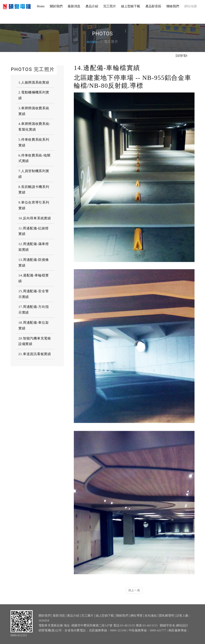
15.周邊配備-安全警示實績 (34, 294)
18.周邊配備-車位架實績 (34, 325)
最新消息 (74, 6)
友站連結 (151, 617)
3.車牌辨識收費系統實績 (34, 111)
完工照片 (110, 6)
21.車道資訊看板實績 (35, 354)
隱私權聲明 (167, 617)
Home (41, 6)
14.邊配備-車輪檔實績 (34, 278)
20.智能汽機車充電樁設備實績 (35, 341)
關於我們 (56, 6)
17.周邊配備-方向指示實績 (34, 310)
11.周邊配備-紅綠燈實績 (34, 231)
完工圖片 (87, 617)
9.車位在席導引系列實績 (34, 205)
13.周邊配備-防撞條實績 (34, 263)
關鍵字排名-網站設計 (174, 627)
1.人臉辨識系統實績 (34, 83)
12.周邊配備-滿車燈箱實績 (34, 247)
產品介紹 (92, 6)
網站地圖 (191, 6)
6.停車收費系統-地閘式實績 (34, 158)
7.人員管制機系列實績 (34, 174)
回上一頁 (134, 590)
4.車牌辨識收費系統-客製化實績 (34, 127)
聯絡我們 (173, 6)
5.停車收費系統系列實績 (34, 142)
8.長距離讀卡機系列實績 (34, 190)
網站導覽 (136, 617)
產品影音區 (153, 6)
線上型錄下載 (131, 6)
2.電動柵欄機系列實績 (34, 95)
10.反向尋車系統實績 (35, 218)
